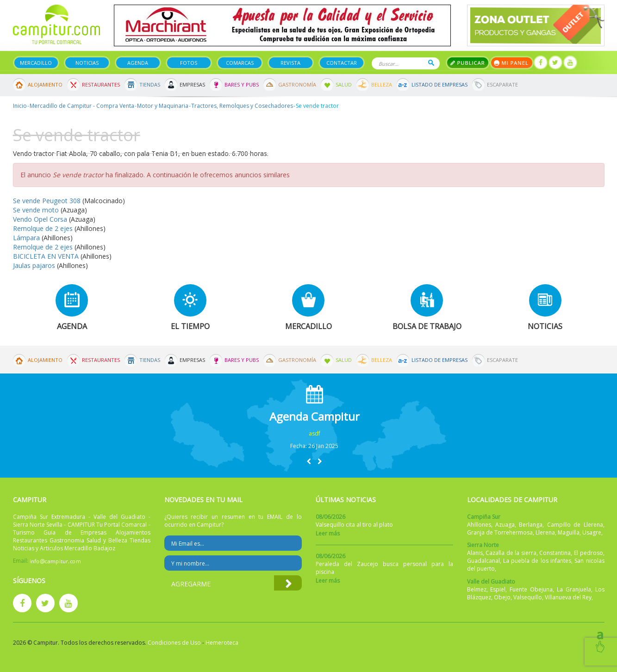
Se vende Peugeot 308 (47, 201)
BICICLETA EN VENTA (46, 256)
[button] (309, 461)
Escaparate (502, 84)
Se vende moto (37, 210)
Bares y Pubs (242, 84)
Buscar (431, 63)
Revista (290, 63)
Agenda (138, 63)
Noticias (87, 63)
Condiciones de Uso (174, 643)
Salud (344, 84)
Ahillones (479, 525)
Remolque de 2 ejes (43, 228)
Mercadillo (36, 63)
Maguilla (569, 532)
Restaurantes (101, 84)
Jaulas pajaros (34, 265)
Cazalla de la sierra (511, 553)
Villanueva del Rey (568, 597)
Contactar (342, 63)
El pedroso (589, 553)
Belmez (477, 589)
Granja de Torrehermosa (500, 532)
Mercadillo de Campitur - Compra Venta (82, 106)
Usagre (592, 532)
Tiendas (150, 84)
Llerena (545, 532)
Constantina (555, 553)
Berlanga (531, 525)
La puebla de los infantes (537, 561)
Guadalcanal (483, 561)
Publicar (468, 63)
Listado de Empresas (439, 84)
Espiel (498, 589)
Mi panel (512, 63)
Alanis (475, 553)
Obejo (502, 597)
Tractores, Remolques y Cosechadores (242, 106)
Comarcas (240, 63)
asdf (315, 433)
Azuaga (505, 525)
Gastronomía (297, 84)
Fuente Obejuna (531, 589)
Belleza (382, 84)
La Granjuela (574, 589)
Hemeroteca (222, 643)
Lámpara (27, 238)
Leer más (328, 533)
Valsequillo (528, 597)
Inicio (20, 106)
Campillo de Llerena (575, 525)
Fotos (189, 63)
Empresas (192, 84)
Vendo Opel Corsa (40, 219)
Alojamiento (45, 84)
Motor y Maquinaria (163, 106)
